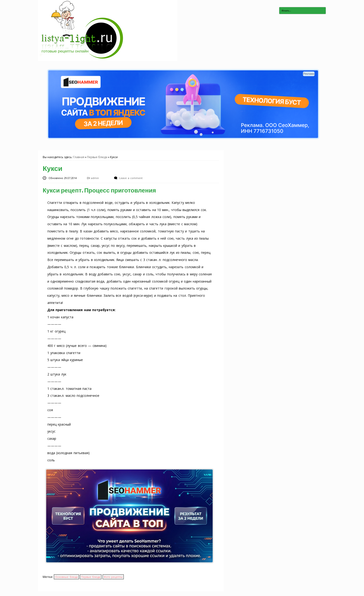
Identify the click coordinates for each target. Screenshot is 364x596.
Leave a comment (131, 178)
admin (95, 178)
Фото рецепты (113, 577)
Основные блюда (66, 577)
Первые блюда (97, 157)
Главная (79, 157)
